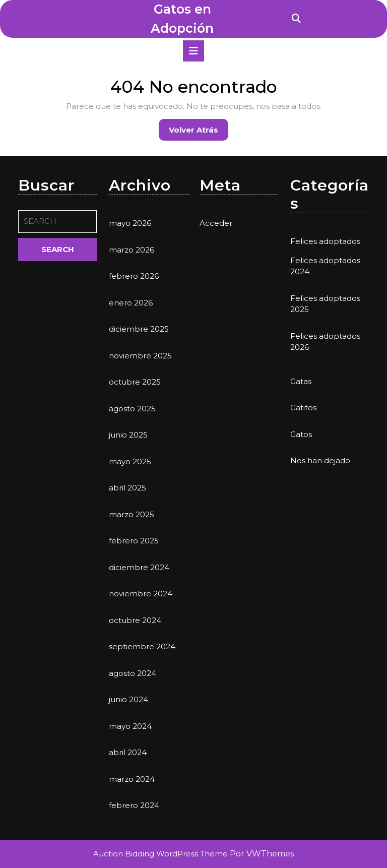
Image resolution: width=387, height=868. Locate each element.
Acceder (216, 223)
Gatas (301, 381)
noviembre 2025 (140, 356)
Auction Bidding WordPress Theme (162, 854)
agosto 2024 (133, 673)
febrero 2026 (134, 276)
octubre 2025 (135, 382)
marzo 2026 (132, 250)
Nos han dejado (320, 460)
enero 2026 (131, 303)
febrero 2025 (134, 541)
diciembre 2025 (139, 329)
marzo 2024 (132, 779)
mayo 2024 (130, 726)
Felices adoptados (325, 241)
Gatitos (303, 408)
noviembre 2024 (141, 594)
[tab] (193, 51)
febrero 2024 (134, 805)
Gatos (301, 434)
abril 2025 (127, 488)
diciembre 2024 (139, 567)
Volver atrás (199, 132)
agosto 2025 (132, 409)
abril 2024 (128, 752)
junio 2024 (128, 699)
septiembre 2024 (142, 646)
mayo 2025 (130, 461)
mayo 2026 (130, 223)
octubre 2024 (135, 620)
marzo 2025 (132, 514)
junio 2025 (128, 435)
